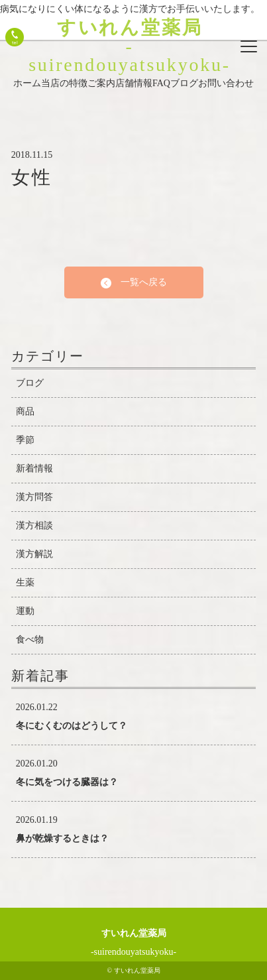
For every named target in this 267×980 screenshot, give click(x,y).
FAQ (161, 83)
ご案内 (101, 83)
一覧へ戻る (134, 283)
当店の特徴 (64, 83)
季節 (25, 440)
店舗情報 (134, 83)
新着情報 (34, 468)
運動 (25, 611)
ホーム (27, 83)
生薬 (25, 582)
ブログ (184, 83)
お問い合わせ (226, 83)
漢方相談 (34, 525)
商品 (25, 411)
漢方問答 (34, 497)
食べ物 (30, 640)
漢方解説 (34, 554)
